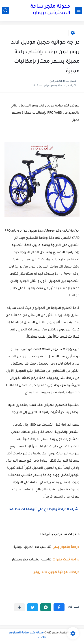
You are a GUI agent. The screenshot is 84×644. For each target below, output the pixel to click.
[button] (59, 607)
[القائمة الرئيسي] (79, 10)
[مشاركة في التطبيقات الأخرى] (19, 607)
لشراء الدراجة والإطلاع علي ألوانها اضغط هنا (44, 510)
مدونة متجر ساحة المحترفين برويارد (50, 10)
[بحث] (5, 10)
